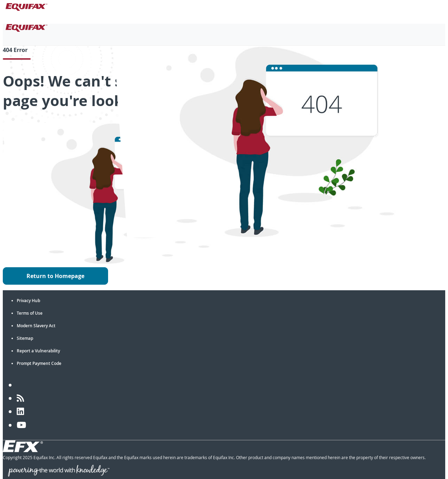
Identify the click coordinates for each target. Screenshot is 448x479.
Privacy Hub (28, 301)
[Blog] (20, 398)
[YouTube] (21, 425)
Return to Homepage (55, 276)
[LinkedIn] (20, 411)
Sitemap (25, 338)
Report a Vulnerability (38, 351)
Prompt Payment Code (39, 363)
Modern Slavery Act (36, 326)
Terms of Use (30, 313)
